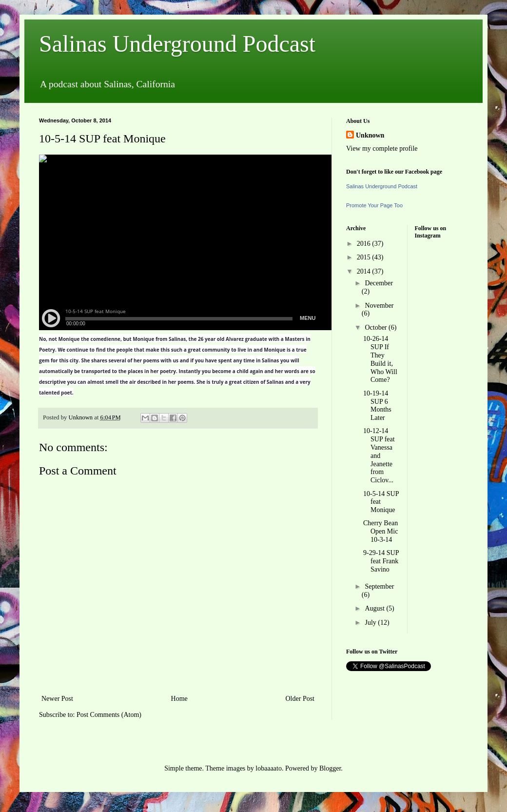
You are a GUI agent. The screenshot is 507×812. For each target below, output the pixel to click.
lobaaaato (269, 768)
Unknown (370, 135)
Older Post (300, 699)
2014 (365, 271)
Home (179, 699)
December (379, 283)
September (379, 586)
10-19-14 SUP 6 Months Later (377, 406)
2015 (365, 257)
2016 (365, 244)
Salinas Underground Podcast (177, 44)
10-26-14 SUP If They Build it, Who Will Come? (380, 359)
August (375, 608)
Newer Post (57, 699)
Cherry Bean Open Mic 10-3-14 (380, 531)
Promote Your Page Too (374, 205)
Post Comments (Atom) (109, 715)
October (377, 327)
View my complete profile (382, 149)
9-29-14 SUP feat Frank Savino (381, 561)
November (379, 306)
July (371, 623)
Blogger (330, 768)
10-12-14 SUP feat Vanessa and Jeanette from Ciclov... (379, 456)
